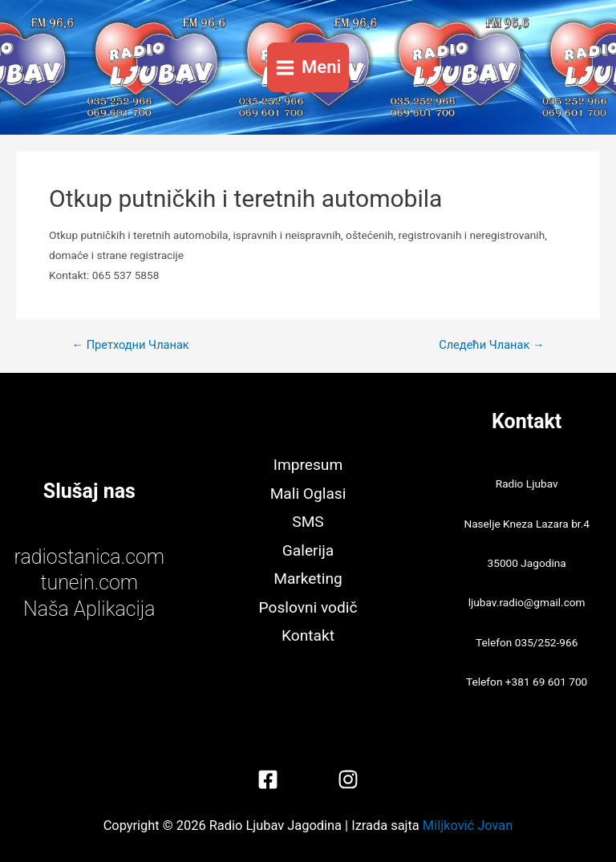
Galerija (308, 550)
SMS (308, 522)
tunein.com (89, 583)
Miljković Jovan (468, 826)
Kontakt (308, 635)
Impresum (308, 465)
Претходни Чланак (130, 345)
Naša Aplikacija (89, 609)
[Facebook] (268, 779)
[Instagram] (348, 779)
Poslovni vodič (308, 607)
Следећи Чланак (491, 345)
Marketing (308, 579)
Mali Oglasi (308, 494)
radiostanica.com (89, 557)
